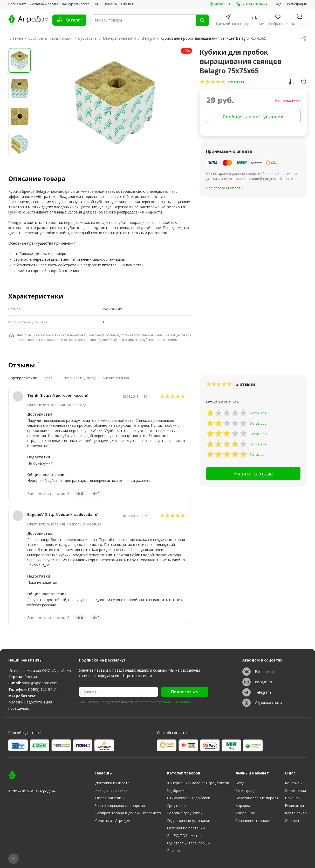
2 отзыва (236, 82)
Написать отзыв (253, 474)
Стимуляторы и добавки (189, 798)
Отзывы (127, 4)
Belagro (148, 38)
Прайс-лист (17, 4)
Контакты (294, 783)
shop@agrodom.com (40, 683)
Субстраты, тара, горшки (50, 38)
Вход (277, 4)
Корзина (243, 805)
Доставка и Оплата (112, 783)
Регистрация (297, 4)
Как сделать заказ (76, 4)
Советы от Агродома (114, 820)
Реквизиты (294, 805)
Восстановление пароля (257, 798)
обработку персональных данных (165, 702)
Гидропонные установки (189, 820)
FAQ (97, 4)
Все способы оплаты (225, 188)
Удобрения (177, 790)
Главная (16, 38)
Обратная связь (109, 798)
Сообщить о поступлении (253, 117)
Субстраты (88, 38)
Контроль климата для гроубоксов (198, 783)
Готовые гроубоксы (185, 813)
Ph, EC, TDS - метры (185, 835)
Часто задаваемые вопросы (120, 805)
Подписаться (185, 692)
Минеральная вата (119, 38)
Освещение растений (186, 828)
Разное (173, 851)
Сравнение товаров (253, 820)
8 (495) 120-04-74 (43, 689)
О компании (295, 790)
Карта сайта (296, 813)
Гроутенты (177, 805)
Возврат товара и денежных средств (128, 813)
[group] (115, 102)
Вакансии (293, 798)
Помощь (110, 4)
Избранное (245, 813)
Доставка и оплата (44, 4)
